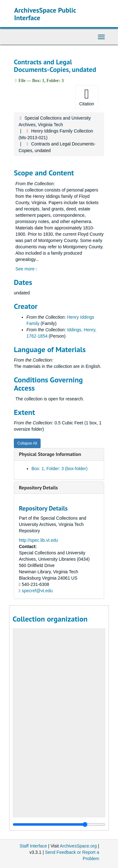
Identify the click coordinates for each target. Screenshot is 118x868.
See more (26, 269)
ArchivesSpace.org (78, 846)
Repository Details (38, 487)
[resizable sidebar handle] (59, 824)
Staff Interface (33, 846)
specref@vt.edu (37, 591)
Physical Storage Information (50, 454)
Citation (87, 97)
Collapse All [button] (27, 443)
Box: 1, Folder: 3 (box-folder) (59, 469)
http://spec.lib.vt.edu (39, 540)
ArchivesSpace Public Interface (45, 14)
